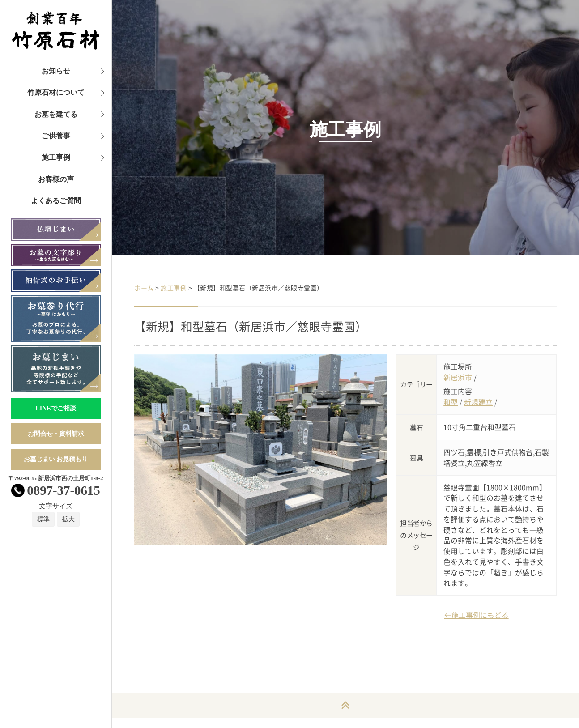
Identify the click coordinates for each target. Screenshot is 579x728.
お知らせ (56, 71)
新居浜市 (458, 377)
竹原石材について (56, 92)
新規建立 (478, 402)
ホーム (144, 288)
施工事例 (56, 157)
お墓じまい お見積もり (56, 459)
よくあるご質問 (56, 201)
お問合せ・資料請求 (56, 434)
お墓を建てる (56, 114)
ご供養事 (56, 136)
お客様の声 (56, 179)
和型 (451, 402)
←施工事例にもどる (477, 615)
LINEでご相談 (55, 408)
